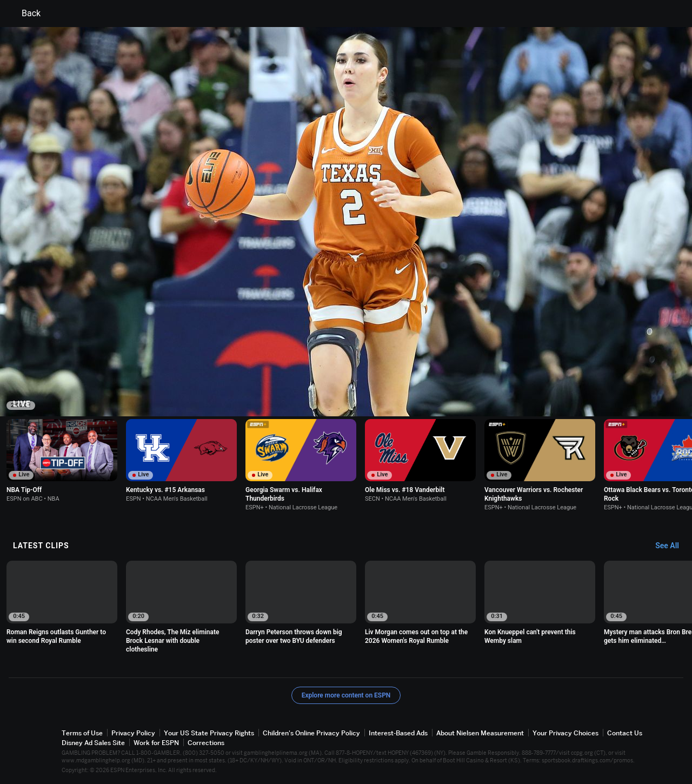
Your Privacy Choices (565, 733)
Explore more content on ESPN (346, 695)
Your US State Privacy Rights (209, 733)
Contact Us (625, 733)
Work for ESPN (156, 743)
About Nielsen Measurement (480, 733)
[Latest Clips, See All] (672, 546)
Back (25, 14)
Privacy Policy (133, 733)
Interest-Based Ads (398, 733)
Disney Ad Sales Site (93, 743)
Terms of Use (82, 733)
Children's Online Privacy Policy (311, 733)
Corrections (206, 743)
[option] (62, 461)
